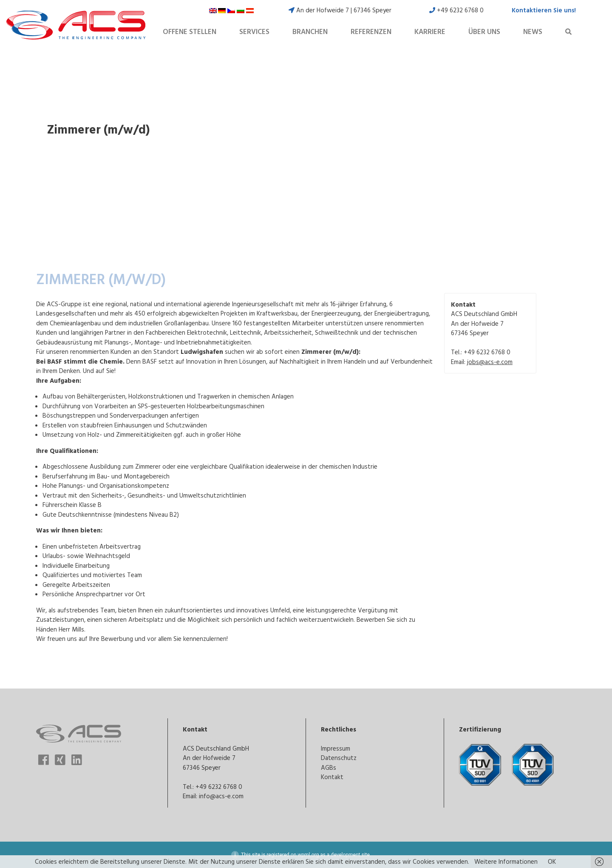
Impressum (336, 748)
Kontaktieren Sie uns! (544, 10)
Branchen (310, 31)
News (533, 31)
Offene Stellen (190, 31)
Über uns (484, 31)
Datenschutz (339, 758)
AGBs (329, 767)
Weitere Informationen (506, 861)
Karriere (430, 31)
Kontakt (332, 777)
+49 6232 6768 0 (456, 10)
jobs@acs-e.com (490, 362)
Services (254, 31)
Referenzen (371, 31)
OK (552, 861)
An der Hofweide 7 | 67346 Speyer (340, 10)
